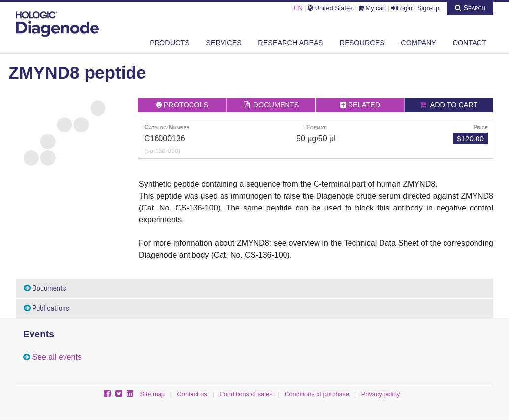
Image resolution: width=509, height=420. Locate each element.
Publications (47, 308)
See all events (57, 357)
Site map (152, 394)
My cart (372, 8)
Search (470, 8)
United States (330, 8)
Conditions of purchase (317, 394)
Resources (362, 43)
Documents (45, 288)
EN (298, 8)
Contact (470, 43)
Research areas (290, 43)
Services (224, 43)
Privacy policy (381, 394)
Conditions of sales (246, 394)
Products (170, 43)
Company (418, 43)
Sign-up (428, 8)
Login (402, 8)
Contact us (192, 394)
